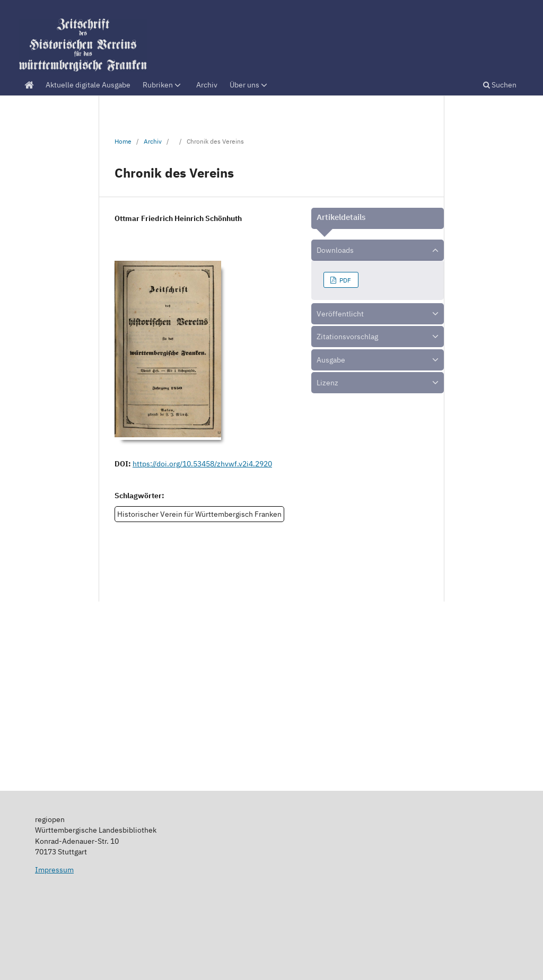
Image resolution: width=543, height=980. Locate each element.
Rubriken (163, 85)
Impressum (54, 870)
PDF (344, 280)
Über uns (249, 85)
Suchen (500, 85)
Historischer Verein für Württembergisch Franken (199, 514)
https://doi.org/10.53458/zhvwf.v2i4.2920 (202, 464)
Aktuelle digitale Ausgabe (88, 85)
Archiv (207, 85)
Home (123, 141)
